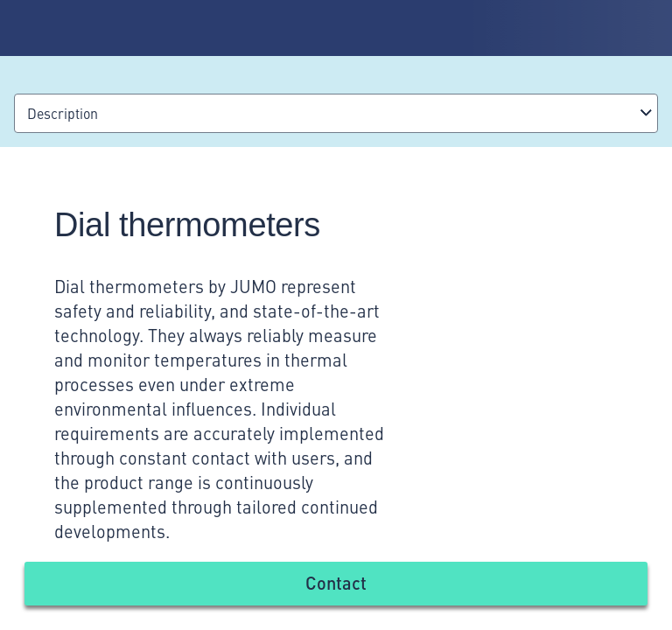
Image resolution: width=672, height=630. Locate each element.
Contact (336, 582)
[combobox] (336, 113)
